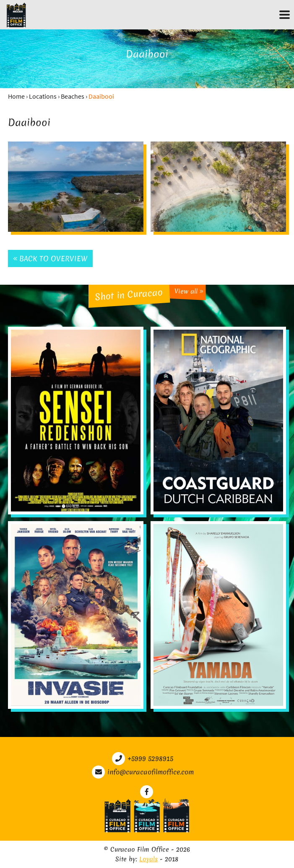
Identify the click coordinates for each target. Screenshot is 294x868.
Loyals (148, 859)
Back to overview (50, 258)
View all (189, 291)
